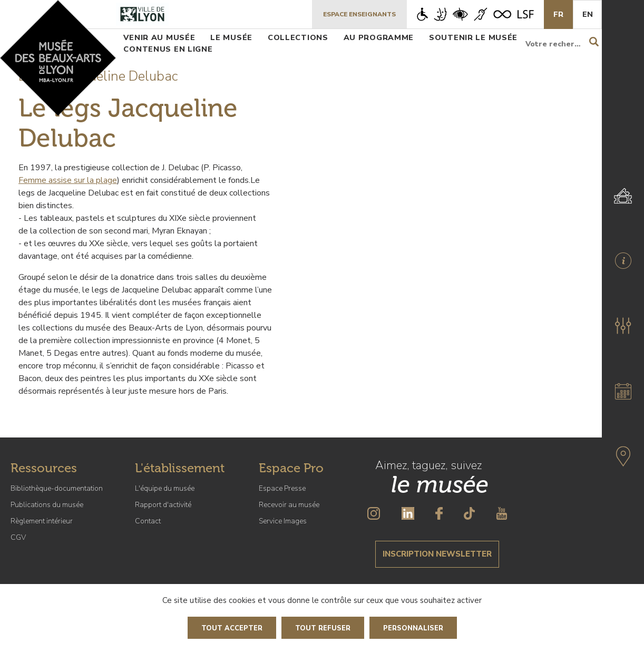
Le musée (231, 37)
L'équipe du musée (165, 488)
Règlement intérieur (42, 521)
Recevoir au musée (289, 505)
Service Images (283, 521)
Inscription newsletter (437, 554)
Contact (148, 521)
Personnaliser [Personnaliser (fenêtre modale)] (413, 628)
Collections (298, 37)
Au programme (379, 37)
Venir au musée (159, 37)
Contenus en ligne (168, 49)
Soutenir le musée (473, 37)
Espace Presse (282, 488)
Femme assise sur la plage (68, 180)
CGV (18, 537)
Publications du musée (47, 505)
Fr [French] (558, 14)
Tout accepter (232, 628)
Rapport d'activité (163, 505)
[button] (623, 326)
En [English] (588, 14)
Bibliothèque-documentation (57, 488)
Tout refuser (323, 628)
